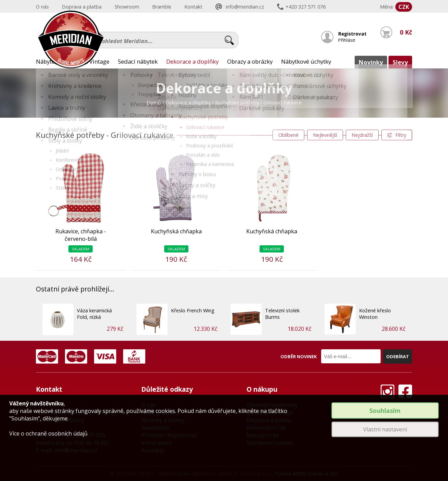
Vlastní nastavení (385, 429)
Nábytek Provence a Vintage (73, 61)
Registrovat (352, 34)
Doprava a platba (82, 7)
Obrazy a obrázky (250, 61)
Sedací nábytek (138, 61)
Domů (154, 102)
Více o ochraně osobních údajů (48, 433)
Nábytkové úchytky (306, 61)
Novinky (371, 62)
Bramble (162, 7)
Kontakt (193, 7)
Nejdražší (362, 135)
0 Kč (405, 37)
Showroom (127, 7)
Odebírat (398, 356)
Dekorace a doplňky (192, 61)
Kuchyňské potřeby (237, 102)
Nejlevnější (325, 135)
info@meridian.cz (245, 7)
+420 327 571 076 (306, 7)
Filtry (401, 135)
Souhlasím (385, 411)
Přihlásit (347, 40)
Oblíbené (288, 135)
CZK (404, 7)
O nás (42, 7)
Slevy (400, 62)
